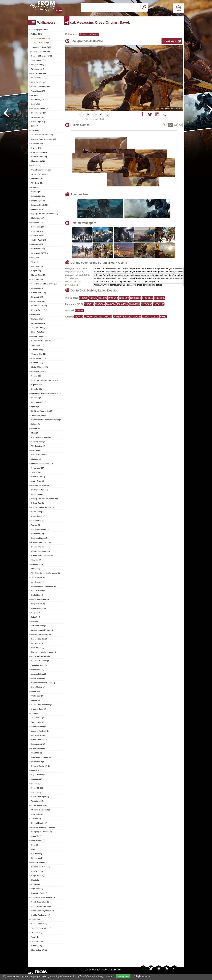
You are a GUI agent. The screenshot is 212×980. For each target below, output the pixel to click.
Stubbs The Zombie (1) (41, 915)
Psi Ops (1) (36, 884)
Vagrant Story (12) (39, 345)
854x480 (79, 310)
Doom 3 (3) (36, 691)
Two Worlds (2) (37, 801)
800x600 (103, 298)
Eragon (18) (36, 271)
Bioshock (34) (37, 144)
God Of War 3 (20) (39, 240)
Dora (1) (35, 845)
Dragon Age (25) (38, 201)
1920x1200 (159, 304)
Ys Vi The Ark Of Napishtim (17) (44, 284)
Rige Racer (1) (37, 889)
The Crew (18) (37, 279)
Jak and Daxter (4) (39, 626)
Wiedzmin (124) (38, 69)
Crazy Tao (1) (37, 836)
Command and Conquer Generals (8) (46, 420)
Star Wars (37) (37, 130)
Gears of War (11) (38, 354)
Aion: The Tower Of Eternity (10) (44, 380)
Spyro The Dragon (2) (40, 797)
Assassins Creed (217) (41, 38)
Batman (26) (36, 192)
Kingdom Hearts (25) (40, 205)
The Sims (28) (37, 183)
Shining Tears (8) (38, 442)
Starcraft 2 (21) (37, 236)
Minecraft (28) (37, 179)
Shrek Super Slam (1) (40, 902)
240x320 (98, 317)
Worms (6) (36, 525)
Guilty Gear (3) (37, 696)
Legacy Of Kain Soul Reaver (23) (45, 214)
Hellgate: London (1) (40, 862)
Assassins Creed (89, 34)
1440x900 (111, 304)
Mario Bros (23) (38, 218)
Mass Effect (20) (38, 244)
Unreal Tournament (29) (41, 170)
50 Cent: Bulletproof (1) (41, 810)
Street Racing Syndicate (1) (42, 911)
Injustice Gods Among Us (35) (44, 139)
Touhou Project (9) (39, 415)
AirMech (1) (36, 819)
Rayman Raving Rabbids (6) (43, 507)
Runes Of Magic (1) (39, 893)
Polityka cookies (142, 976)
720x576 (93, 298)
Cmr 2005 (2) (37, 753)
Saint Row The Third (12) (41, 341)
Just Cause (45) (38, 117)
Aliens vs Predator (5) (40, 529)
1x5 (166, 125)
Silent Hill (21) (37, 231)
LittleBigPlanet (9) (39, 402)
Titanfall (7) (36, 472)
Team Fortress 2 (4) (39, 665)
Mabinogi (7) (36, 459)
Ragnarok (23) (37, 222)
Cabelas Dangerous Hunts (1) (43, 827)
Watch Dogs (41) (38, 122)
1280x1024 (135, 298)
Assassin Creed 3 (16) (41, 43)
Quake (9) (35, 407)
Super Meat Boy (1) (39, 924)
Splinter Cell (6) (38, 521)
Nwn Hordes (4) (38, 648)
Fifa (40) (35, 126)
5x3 (175, 125)
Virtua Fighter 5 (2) (39, 805)
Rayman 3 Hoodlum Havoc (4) (44, 652)
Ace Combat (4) (38, 582)
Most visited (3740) (39, 950)
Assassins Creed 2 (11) (42, 47)
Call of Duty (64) (38, 100)
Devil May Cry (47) (39, 113)
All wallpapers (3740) (40, 30)
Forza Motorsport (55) (40, 108)
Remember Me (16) (39, 306)
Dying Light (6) (37, 494)
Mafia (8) (35, 433)
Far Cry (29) (36, 165)
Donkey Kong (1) (38, 841)
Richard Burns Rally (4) (41, 656)
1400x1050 (147, 298)
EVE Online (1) (37, 854)
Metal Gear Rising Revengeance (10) (46, 393)
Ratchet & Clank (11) (40, 371)
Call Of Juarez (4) (38, 591)
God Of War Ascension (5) (42, 556)
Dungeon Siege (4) (39, 608)
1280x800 (100, 304)
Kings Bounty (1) (38, 876)
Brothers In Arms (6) (40, 490)
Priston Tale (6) (38, 503)
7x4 (180, 125)
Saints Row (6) (37, 512)
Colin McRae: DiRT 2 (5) (41, 542)
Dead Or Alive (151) (39, 65)
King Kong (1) (37, 871)
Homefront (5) (37, 564)
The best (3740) (38, 941)
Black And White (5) (39, 538)
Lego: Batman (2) (38, 775)
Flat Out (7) (36, 450)
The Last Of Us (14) (39, 328)
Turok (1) (35, 937)
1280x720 (89, 304)
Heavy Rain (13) (38, 332)
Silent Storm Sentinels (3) (42, 705)
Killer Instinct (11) (39, 358)
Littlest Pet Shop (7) (39, 455)
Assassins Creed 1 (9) (41, 52)
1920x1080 (147, 304)
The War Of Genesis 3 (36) (42, 135)
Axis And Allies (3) (39, 674)
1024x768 (113, 298)
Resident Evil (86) (39, 73)
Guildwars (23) (37, 209)
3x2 (170, 125)
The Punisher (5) (38, 578)
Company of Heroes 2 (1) (42, 832)
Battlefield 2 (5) (38, 534)
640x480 (83, 298)
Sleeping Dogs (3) (39, 709)
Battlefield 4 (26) (38, 196)
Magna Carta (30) (38, 161)
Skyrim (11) (36, 376)
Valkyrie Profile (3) (39, 727)
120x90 (146, 317)
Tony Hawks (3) (38, 722)
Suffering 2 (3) (37, 713)
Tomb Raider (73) (38, 91)
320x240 (88, 317)
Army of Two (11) (38, 350)
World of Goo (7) (38, 477)
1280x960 (124, 298)
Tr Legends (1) (37, 933)
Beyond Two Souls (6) (40, 485)
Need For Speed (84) (40, 78)
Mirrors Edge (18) (38, 275)
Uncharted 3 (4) (38, 670)
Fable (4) (35, 621)
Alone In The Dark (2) (40, 731)
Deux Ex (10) (37, 389)
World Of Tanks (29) (39, 174)
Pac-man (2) (36, 784)
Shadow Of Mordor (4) (40, 661)
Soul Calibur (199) (39, 60)
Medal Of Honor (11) (40, 367)
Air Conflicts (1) (38, 814)
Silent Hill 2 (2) (37, 788)
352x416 (79, 317)
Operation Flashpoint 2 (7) (42, 464)
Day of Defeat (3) (38, 687)
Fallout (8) (36, 424)
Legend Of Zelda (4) (39, 639)
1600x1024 (122, 304)
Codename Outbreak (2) (41, 757)
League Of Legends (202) (42, 56)
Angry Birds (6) (38, 481)
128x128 (137, 317)
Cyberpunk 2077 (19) (40, 253)
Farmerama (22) (38, 227)
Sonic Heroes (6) (38, 516)
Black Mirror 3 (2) (38, 735)
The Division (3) (38, 718)
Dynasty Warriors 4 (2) (40, 766)
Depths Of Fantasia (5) (41, 551)
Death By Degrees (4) (40, 599)
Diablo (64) (36, 104)
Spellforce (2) (37, 792)
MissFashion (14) (38, 323)
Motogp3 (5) (36, 569)
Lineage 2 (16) (37, 297)
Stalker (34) (36, 148)
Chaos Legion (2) (38, 748)
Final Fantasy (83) (39, 82)
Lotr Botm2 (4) (37, 643)
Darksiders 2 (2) (38, 762)
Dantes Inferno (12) (39, 336)
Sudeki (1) (36, 919)
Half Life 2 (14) (37, 319)
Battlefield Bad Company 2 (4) (44, 586)
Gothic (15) (36, 315)
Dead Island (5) (37, 547)
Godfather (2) (37, 770)
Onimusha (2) (37, 779)
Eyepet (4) (36, 613)
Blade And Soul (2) (39, 740)
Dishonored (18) (38, 266)
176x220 (108, 317)
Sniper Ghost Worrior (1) (41, 906)
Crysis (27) (36, 187)
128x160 (127, 317)
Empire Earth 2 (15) (39, 310)
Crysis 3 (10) (36, 385)
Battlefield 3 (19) (38, 249)
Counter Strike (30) (39, 157)
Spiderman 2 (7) (38, 468)
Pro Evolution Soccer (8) (41, 437)
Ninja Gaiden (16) (38, 301)
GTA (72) (35, 95)
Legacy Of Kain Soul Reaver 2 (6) (45, 499)
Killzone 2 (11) (37, 363)
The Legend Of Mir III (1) (41, 928)
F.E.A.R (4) (36, 617)
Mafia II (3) (36, 700)
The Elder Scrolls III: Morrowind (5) (46, 573)
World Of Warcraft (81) (40, 87)
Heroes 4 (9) (36, 398)
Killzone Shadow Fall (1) (41, 867)
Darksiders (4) (37, 595)
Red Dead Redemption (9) (42, 411)
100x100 (155, 317)
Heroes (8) (36, 428)
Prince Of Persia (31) (40, 152)
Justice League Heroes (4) (42, 630)
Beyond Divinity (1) (39, 823)
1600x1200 (160, 298)
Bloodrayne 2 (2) (38, 744)
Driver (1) (35, 849)
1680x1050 (134, 304)
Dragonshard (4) (38, 604)
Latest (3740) (37, 946)
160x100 (117, 317)
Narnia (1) (35, 880)
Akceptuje (123, 976)
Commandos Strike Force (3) (43, 683)
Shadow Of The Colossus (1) (43, 897)
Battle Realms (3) (38, 678)
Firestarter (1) (37, 858)
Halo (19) (35, 258)
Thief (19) (35, 262)
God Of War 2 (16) (39, 293)
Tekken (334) (37, 34)
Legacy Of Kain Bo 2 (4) (41, 634)
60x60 (163, 317)
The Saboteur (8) (38, 446)
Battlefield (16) (37, 288)
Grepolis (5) (36, 560)
